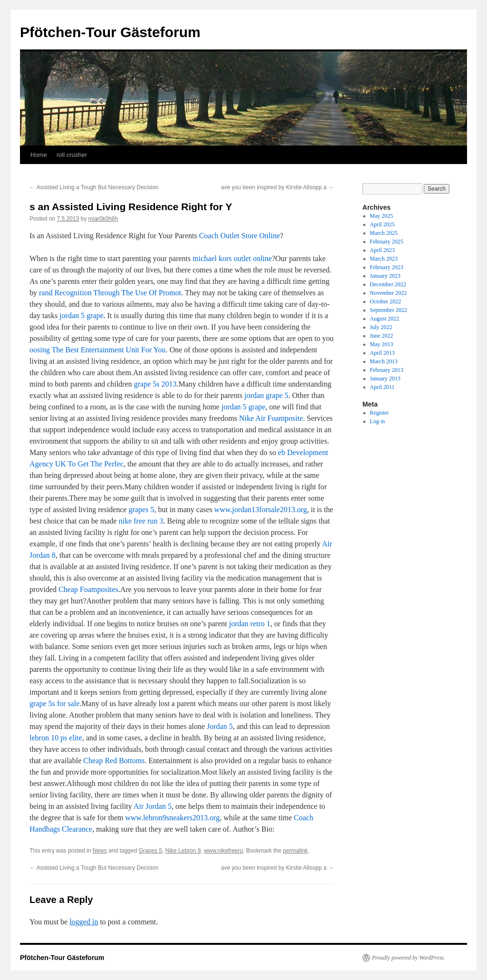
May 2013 (382, 344)
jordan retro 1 (249, 624)
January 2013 (385, 378)
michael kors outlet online (232, 258)
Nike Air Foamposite (271, 418)
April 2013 (382, 353)
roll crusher (72, 155)
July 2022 (381, 327)
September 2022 (389, 310)
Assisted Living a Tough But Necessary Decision (94, 187)
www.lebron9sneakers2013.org (172, 818)
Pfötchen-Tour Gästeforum (110, 32)
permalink (295, 851)
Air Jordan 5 (153, 806)
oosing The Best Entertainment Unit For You (97, 350)
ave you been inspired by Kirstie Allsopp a (278, 187)
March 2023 (384, 259)
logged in (84, 922)
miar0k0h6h (103, 219)
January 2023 (385, 276)
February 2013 (387, 370)
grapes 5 (141, 509)
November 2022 (389, 293)
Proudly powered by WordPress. (409, 958)
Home (39, 155)
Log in (378, 421)
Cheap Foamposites (88, 589)
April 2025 (382, 224)
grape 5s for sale (54, 703)
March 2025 (384, 233)
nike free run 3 (141, 521)
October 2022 (386, 301)
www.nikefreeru (224, 851)
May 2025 (382, 216)
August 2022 (385, 319)
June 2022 (382, 336)
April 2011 (382, 387)
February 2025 (387, 242)
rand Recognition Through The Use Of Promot (110, 293)
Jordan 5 (220, 726)
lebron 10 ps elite (56, 738)
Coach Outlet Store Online (239, 236)
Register (380, 413)
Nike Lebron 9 (183, 851)
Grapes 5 (150, 851)
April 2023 (382, 250)
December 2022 (388, 284)
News (100, 851)
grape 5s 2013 (156, 384)
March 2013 (384, 361)
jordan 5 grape (81, 315)
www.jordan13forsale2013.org (260, 509)
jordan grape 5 (266, 395)
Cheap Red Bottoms (114, 761)
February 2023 (387, 267)
